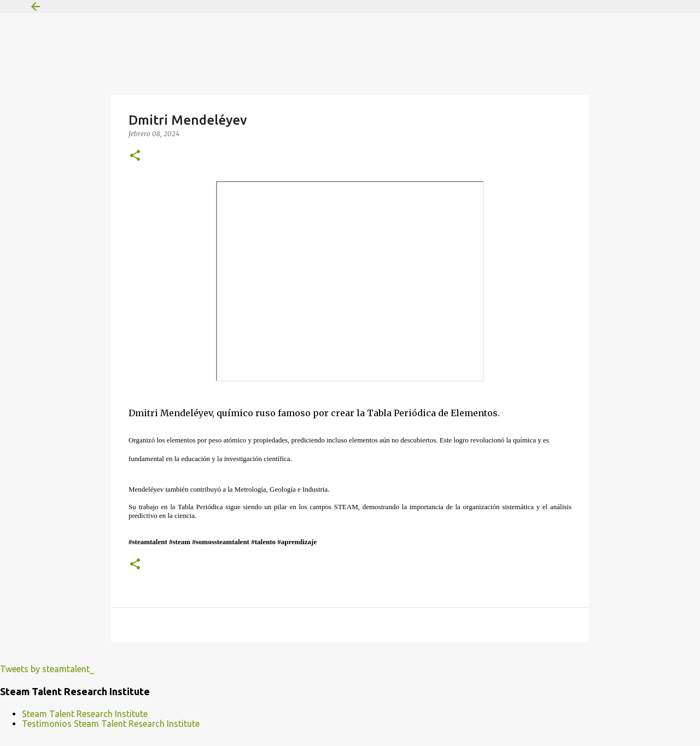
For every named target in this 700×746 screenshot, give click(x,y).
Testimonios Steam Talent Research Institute (111, 724)
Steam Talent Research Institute (85, 714)
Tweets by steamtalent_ (47, 669)
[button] (135, 156)
